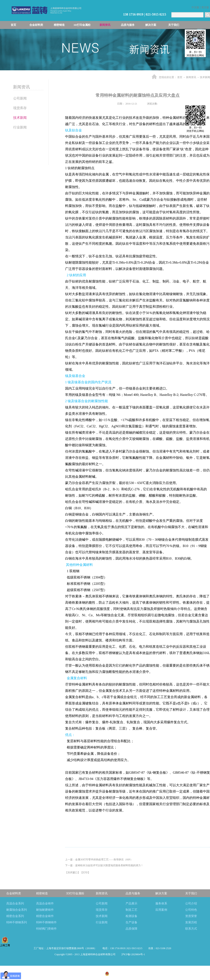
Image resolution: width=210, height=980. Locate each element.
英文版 (205, 7)
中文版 (195, 7)
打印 (85, 873)
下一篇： (104, 865)
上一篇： (99, 860)
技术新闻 (205, 77)
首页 (13, 25)
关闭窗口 (73, 873)
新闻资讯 (191, 77)
